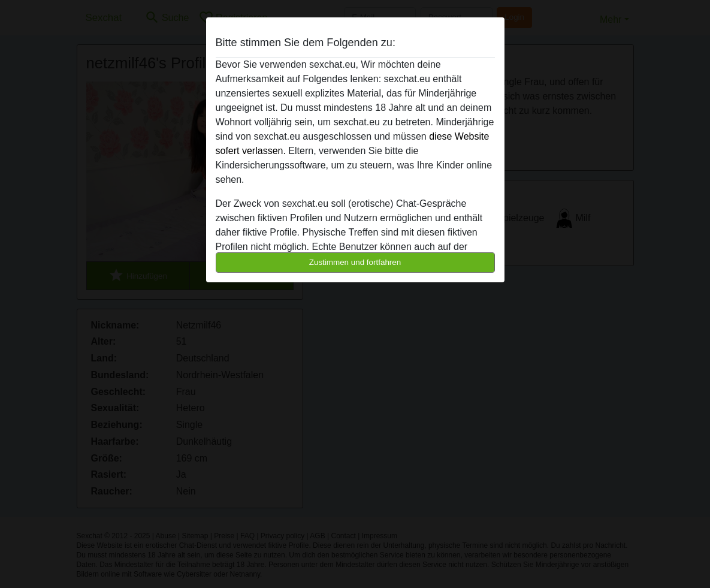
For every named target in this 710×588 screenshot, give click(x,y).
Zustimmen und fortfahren (355, 262)
